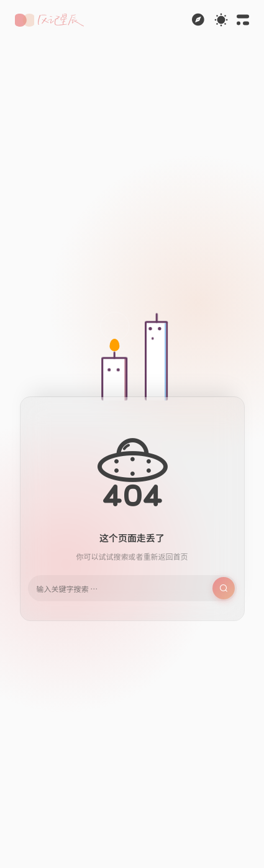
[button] (49, 20)
